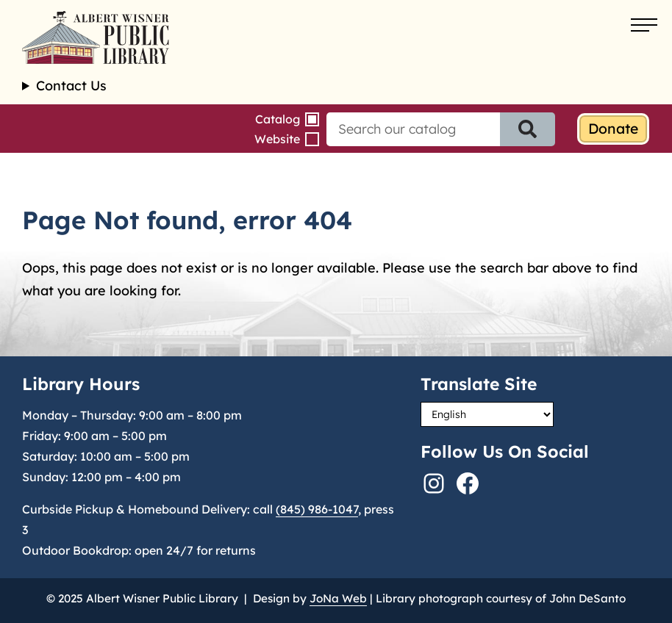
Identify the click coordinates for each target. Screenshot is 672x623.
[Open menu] (644, 26)
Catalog (278, 119)
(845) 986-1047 (317, 509)
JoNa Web (338, 598)
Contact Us (71, 86)
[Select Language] (487, 414)
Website (277, 139)
